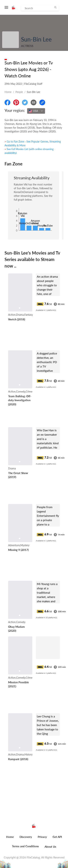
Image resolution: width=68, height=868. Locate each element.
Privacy (42, 837)
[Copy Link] (42, 102)
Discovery (26, 837)
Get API (57, 837)
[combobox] (36, 111)
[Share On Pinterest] (16, 102)
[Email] (34, 102)
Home (8, 92)
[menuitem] (10, 839)
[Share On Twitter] (25, 102)
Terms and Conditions (25, 846)
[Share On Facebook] (7, 102)
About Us (50, 847)
